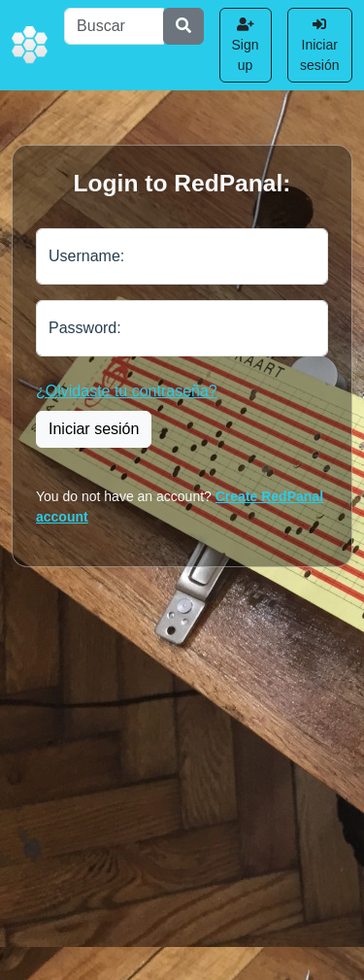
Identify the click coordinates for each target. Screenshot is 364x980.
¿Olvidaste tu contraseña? (127, 391)
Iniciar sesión (319, 45)
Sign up (246, 45)
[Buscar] (114, 26)
